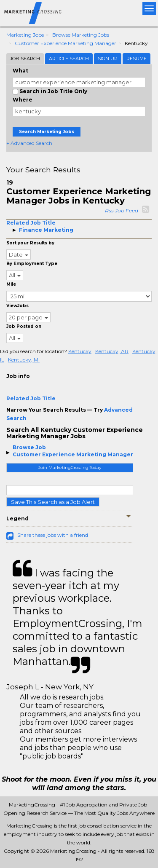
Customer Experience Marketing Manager (66, 43)
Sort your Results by (30, 243)
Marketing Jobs (25, 35)
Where (23, 100)
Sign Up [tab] (108, 59)
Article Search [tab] (69, 59)
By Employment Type (32, 264)
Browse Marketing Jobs (81, 35)
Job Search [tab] (25, 59)
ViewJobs (17, 306)
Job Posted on (24, 326)
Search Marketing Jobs (47, 132)
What (20, 71)
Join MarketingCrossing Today (70, 467)
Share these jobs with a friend (53, 535)
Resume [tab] (137, 59)
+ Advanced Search (29, 143)
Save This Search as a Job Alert (53, 502)
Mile (11, 284)
